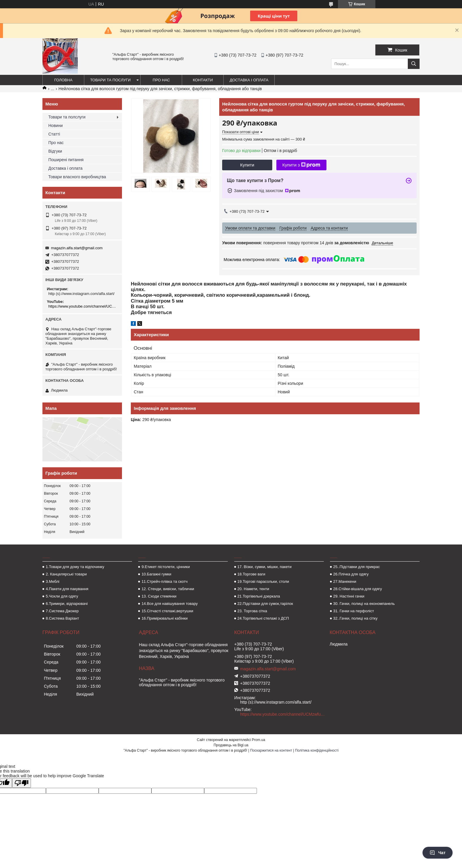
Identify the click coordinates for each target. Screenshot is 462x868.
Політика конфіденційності (317, 750)
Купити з (301, 165)
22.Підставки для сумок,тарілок (265, 604)
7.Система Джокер (62, 611)
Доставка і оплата (249, 80)
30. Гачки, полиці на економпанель (364, 604)
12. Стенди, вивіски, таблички (168, 589)
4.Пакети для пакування (67, 589)
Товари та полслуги (67, 117)
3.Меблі (52, 581)
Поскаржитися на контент (271, 750)
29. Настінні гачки (349, 596)
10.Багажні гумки (156, 574)
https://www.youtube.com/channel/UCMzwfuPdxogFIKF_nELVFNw (83, 306)
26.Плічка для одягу (351, 574)
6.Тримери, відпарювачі (67, 604)
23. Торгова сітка (252, 611)
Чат (438, 853)
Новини (56, 126)
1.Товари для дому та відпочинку (75, 567)
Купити (247, 165)
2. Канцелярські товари (66, 574)
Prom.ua (259, 740)
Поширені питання (66, 160)
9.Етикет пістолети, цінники (166, 567)
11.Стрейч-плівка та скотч (164, 581)
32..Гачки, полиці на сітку (355, 618)
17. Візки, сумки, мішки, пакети (265, 567)
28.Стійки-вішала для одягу (358, 589)
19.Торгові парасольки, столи (263, 581)
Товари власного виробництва (77, 177)
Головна (63, 80)
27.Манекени (345, 581)
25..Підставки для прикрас (357, 567)
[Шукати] (414, 64)
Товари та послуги (110, 80)
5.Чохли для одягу (62, 596)
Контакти (203, 80)
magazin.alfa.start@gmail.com (77, 248)
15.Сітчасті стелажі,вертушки (167, 611)
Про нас (161, 80)
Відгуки (55, 151)
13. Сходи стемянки (159, 596)
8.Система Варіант (62, 618)
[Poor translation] (22, 783)
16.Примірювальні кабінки (164, 618)
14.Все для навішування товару (170, 604)
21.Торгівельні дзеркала (259, 596)
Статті (54, 134)
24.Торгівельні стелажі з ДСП (263, 618)
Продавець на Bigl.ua (231, 745)
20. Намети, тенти (253, 589)
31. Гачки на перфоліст (354, 611)
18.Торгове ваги (251, 574)
